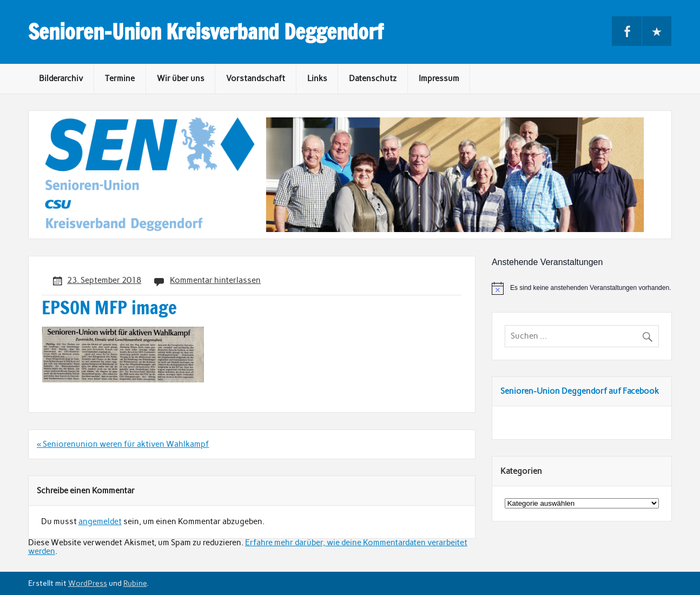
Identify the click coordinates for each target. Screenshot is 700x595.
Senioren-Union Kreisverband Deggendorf (206, 32)
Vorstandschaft (256, 78)
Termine (120, 78)
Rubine (135, 583)
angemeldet (100, 521)
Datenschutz (373, 78)
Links (317, 78)
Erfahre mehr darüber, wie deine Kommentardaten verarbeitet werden (248, 547)
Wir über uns (181, 78)
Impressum (439, 78)
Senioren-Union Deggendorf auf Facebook (580, 391)
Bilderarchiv (61, 78)
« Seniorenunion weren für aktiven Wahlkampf (123, 444)
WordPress (88, 583)
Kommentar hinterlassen (215, 280)
